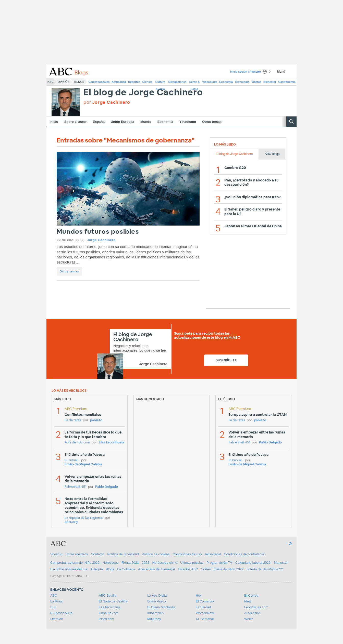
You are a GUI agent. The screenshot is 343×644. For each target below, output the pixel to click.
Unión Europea (122, 122)
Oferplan (57, 619)
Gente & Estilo (194, 83)
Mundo (146, 122)
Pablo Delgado (107, 487)
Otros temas (212, 122)
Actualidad (119, 82)
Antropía (97, 569)
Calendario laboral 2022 (253, 563)
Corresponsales (99, 82)
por (107, 102)
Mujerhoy (154, 619)
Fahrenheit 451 (75, 487)
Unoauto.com (109, 613)
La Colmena (126, 569)
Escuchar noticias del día (69, 569)
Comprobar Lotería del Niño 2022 (75, 563)
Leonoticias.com (256, 607)
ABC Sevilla (108, 595)
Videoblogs (210, 82)
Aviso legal (213, 554)
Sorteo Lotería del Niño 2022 (222, 569)
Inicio (54, 122)
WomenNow (205, 613)
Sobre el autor (75, 122)
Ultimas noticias (192, 563)
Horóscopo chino (165, 563)
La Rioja (56, 601)
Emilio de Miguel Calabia (83, 464)
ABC (51, 82)
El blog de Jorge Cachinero (143, 93)
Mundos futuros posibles (98, 232)
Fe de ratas (73, 420)
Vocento (56, 554)
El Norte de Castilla (113, 601)
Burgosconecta (61, 613)
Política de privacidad (123, 554)
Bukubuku (72, 460)
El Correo (251, 595)
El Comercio (205, 601)
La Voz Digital (157, 595)
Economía (226, 82)
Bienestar (270, 82)
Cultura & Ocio (160, 83)
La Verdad (203, 607)
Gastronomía (287, 82)
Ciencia (147, 82)
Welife (249, 619)
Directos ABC (188, 569)
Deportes (134, 82)
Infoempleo (155, 613)
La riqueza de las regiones (84, 518)
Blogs (79, 82)
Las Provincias (110, 607)
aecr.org (71, 522)
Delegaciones (177, 82)
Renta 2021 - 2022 (136, 563)
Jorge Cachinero (101, 240)
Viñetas (256, 82)
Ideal (248, 601)
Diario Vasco (157, 601)
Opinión (64, 82)
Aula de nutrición (77, 443)
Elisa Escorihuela (111, 443)
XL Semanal (205, 619)
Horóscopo (111, 563)
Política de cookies (156, 554)
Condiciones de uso (187, 554)
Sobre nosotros (77, 554)
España (99, 122)
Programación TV (219, 563)
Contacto (97, 554)
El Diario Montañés (161, 607)
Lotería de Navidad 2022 (265, 569)
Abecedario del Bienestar (157, 569)
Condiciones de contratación (245, 554)
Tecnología (242, 82)
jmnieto (96, 420)
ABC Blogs (272, 154)
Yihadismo (188, 122)
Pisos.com (106, 619)
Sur (53, 607)
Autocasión (252, 613)
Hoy (199, 595)
